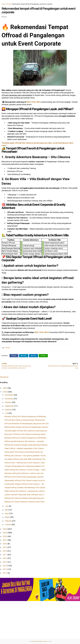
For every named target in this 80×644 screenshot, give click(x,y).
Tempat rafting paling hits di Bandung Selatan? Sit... (25, 466)
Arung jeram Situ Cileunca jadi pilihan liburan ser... (24, 452)
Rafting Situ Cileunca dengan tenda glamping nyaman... (27, 445)
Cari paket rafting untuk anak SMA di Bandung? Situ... (26, 459)
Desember (9, 395)
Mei (7, 510)
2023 (5, 533)
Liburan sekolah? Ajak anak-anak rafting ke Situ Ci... (25, 495)
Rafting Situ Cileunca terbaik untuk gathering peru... (25, 498)
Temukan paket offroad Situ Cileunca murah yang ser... (26, 431)
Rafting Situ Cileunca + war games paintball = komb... (26, 456)
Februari (9, 521)
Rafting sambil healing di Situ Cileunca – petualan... (25, 441)
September (10, 406)
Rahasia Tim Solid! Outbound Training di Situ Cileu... (25, 502)
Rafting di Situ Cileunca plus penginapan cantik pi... (25, 477)
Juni (7, 506)
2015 (5, 562)
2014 (5, 566)
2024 (5, 529)
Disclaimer (4, 377)
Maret (8, 517)
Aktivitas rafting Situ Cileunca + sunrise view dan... (25, 473)
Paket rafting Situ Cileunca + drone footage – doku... (26, 470)
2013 (5, 569)
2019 (5, 547)
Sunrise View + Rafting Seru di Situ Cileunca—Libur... (25, 463)
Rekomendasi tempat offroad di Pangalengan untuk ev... (27, 427)
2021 (5, 540)
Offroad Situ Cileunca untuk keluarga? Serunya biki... (25, 420)
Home (3, 4)
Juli (7, 413)
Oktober (8, 402)
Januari (8, 524)
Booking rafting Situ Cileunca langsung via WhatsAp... (26, 416)
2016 (5, 558)
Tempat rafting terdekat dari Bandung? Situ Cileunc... (26, 488)
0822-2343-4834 (33, 102)
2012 (5, 573)
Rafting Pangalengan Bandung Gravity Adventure (40, 641)
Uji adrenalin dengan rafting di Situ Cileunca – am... (25, 484)
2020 (5, 544)
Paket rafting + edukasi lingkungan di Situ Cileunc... (25, 448)
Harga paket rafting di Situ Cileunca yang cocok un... (25, 480)
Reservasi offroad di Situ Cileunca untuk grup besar (25, 434)
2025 (5, 392)
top (50, 641)
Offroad (9, 4)
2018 (5, 551)
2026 (5, 388)
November (9, 399)
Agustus (9, 410)
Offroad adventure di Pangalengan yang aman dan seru (27, 424)
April (7, 513)
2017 (5, 555)
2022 (5, 536)
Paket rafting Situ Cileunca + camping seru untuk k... (25, 491)
